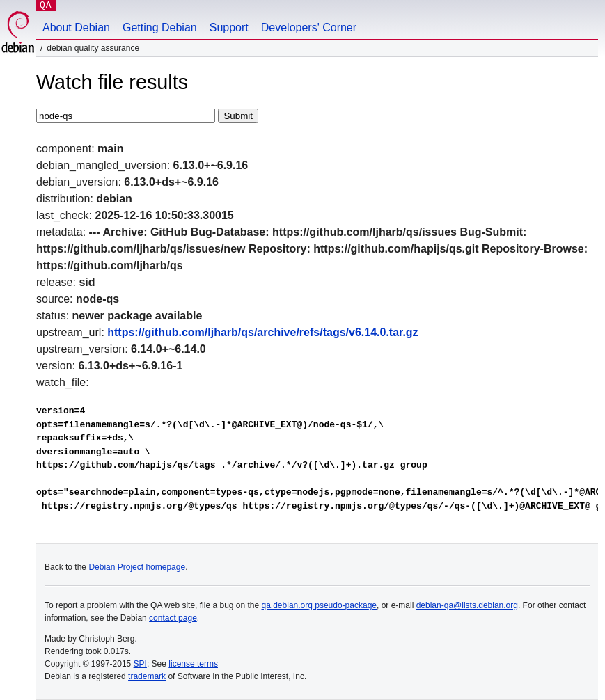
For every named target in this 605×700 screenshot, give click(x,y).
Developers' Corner (309, 27)
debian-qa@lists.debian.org (467, 605)
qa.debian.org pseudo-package (319, 605)
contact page (173, 618)
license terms (193, 664)
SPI (140, 664)
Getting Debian (160, 27)
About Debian (76, 27)
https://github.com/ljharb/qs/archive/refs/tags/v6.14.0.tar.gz (262, 332)
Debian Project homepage (137, 567)
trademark (147, 676)
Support (229, 27)
